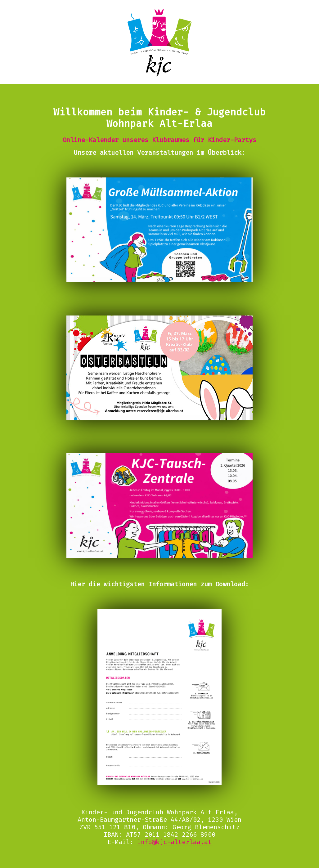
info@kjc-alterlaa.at (174, 842)
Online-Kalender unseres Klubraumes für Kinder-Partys (159, 140)
